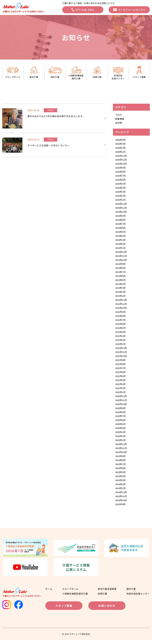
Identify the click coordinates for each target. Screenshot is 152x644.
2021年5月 (121, 379)
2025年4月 (121, 188)
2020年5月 (121, 427)
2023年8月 (121, 269)
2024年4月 (121, 237)
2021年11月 (121, 354)
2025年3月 (121, 193)
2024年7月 (121, 225)
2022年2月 (121, 342)
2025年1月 (121, 201)
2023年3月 (121, 290)
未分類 (119, 123)
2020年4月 (121, 431)
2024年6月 (121, 229)
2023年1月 (121, 298)
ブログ (119, 115)
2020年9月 (121, 411)
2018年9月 (121, 508)
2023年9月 (121, 265)
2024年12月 (121, 205)
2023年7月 (121, 274)
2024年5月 (121, 233)
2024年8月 (121, 221)
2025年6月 (121, 180)
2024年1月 (121, 249)
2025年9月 (121, 168)
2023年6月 (121, 278)
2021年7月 (121, 371)
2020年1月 (121, 443)
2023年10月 (121, 261)
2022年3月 (121, 338)
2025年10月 (121, 164)
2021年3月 (121, 387)
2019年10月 (121, 456)
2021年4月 (121, 383)
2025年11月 (121, 160)
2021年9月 (121, 362)
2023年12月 (121, 253)
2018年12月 (121, 496)
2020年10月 (121, 407)
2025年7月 (121, 176)
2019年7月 (121, 468)
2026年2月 (121, 148)
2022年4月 (121, 334)
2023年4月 (121, 286)
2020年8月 (121, 415)
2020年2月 (121, 439)
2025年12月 (121, 156)
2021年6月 (121, 375)
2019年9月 (121, 460)
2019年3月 (121, 484)
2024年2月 (121, 245)
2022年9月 (121, 314)
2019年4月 (121, 480)
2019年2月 (121, 488)
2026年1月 (121, 152)
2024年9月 (121, 217)
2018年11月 (121, 500)
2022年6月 (121, 326)
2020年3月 (121, 435)
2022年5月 (121, 330)
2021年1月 (121, 395)
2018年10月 (121, 504)
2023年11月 (121, 257)
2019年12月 (121, 447)
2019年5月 (121, 476)
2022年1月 (121, 346)
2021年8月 (121, 366)
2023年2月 (121, 294)
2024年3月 (121, 241)
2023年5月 (121, 282)
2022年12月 (121, 302)
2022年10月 (121, 310)
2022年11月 (121, 306)
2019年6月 (121, 472)
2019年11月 (121, 452)
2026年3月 (121, 144)
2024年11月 (121, 209)
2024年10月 (121, 213)
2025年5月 (121, 184)
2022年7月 (121, 322)
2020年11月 (121, 403)
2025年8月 (121, 172)
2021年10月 (121, 358)
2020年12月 (121, 399)
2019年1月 (121, 492)
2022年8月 (121, 318)
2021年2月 (121, 391)
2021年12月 (121, 350)
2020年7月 (121, 419)
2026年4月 (121, 140)
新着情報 (120, 119)
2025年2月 (121, 197)
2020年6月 (121, 423)
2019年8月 (121, 464)
